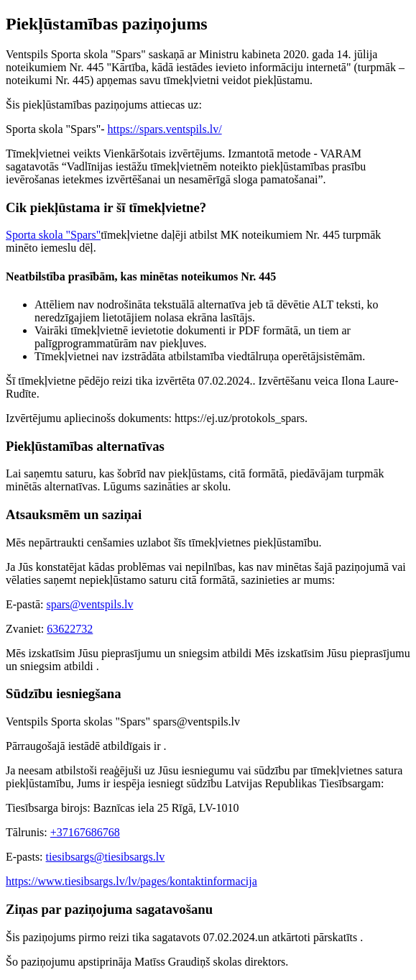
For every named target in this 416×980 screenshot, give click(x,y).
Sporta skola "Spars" (53, 235)
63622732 (70, 629)
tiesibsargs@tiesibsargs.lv (106, 857)
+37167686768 (85, 832)
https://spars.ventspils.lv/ (165, 129)
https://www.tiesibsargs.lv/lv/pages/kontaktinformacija (131, 881)
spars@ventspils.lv (89, 604)
